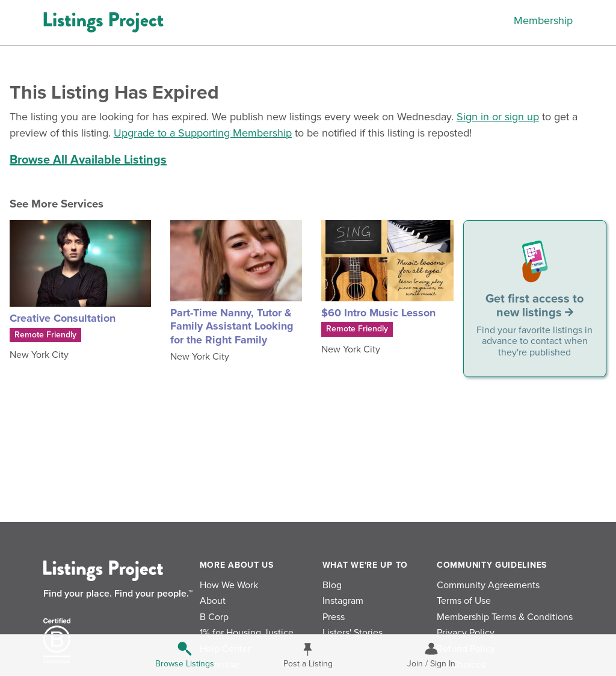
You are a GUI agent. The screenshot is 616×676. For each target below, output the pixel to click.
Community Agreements (488, 585)
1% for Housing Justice (247, 633)
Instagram (343, 601)
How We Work (229, 585)
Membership (543, 20)
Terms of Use (464, 601)
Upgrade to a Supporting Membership (203, 133)
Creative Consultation (63, 318)
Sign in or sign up (498, 117)
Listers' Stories (353, 633)
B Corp (214, 617)
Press (334, 617)
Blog (332, 585)
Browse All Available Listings (88, 160)
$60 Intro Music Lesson (378, 313)
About (213, 601)
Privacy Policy (466, 633)
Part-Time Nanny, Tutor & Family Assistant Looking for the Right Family (232, 326)
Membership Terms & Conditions (505, 617)
